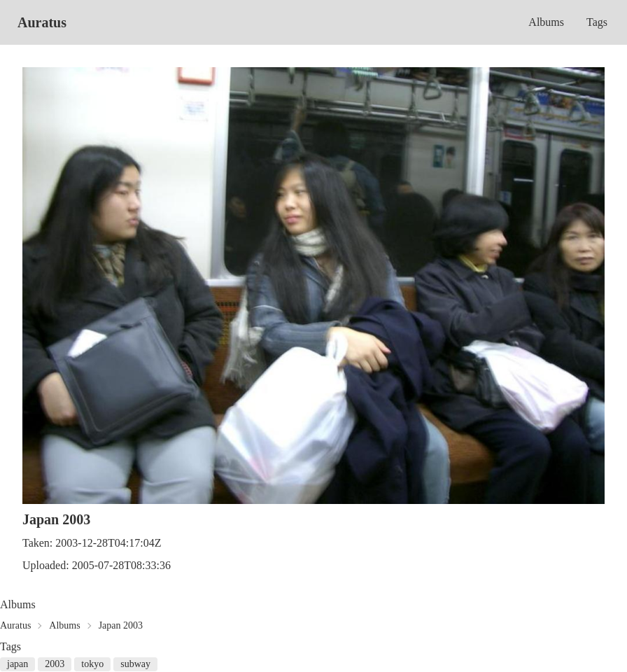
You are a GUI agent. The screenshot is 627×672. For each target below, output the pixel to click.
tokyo (92, 664)
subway (135, 664)
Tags (597, 22)
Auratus (42, 22)
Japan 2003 (121, 625)
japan (17, 664)
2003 (55, 664)
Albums (546, 22)
